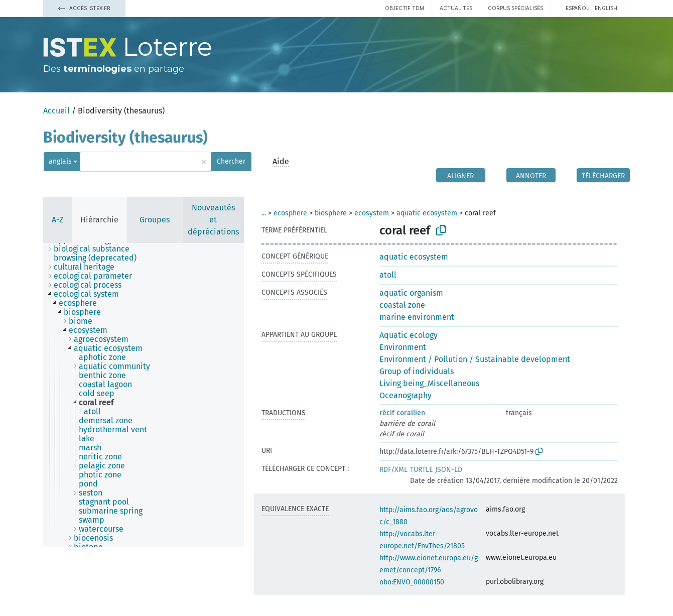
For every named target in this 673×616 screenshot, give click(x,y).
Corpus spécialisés (515, 8)
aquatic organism (411, 293)
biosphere (331, 213)
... (264, 213)
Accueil (56, 111)
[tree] (144, 395)
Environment (403, 347)
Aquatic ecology (409, 335)
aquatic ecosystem (427, 213)
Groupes (155, 220)
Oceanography (406, 395)
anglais (60, 161)
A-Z (57, 220)
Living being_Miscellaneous (429, 383)
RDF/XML (393, 470)
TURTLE (421, 470)
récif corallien (402, 413)
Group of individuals (417, 371)
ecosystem (372, 213)
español (577, 8)
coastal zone (402, 305)
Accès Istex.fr (84, 8)
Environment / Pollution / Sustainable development (475, 359)
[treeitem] (96, 249)
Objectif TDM (405, 8)
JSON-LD (449, 470)
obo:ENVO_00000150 (412, 582)
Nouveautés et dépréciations (213, 220)
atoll (388, 275)
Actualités (456, 8)
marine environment (417, 317)
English (606, 8)
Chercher (231, 161)
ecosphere (290, 213)
